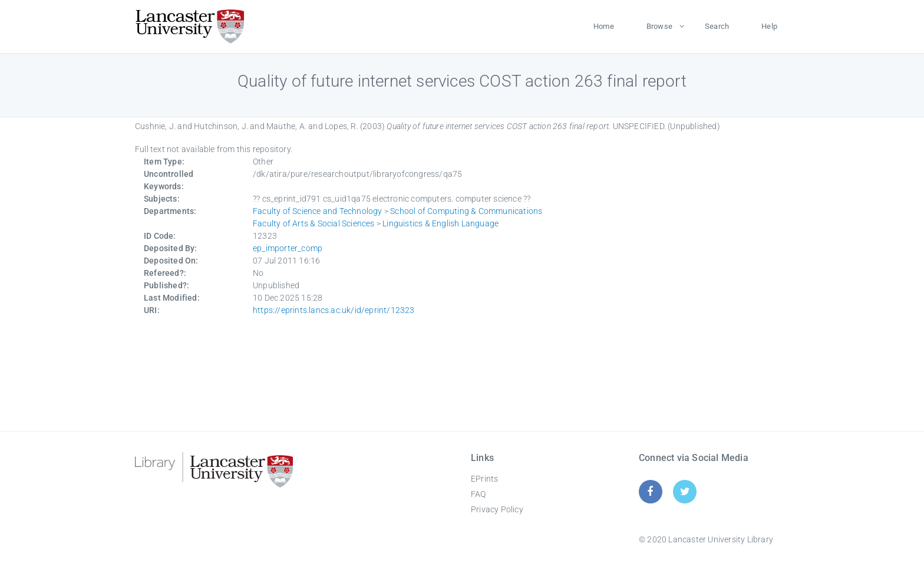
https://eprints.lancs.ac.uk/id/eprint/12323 (334, 310)
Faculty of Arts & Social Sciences (314, 223)
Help (769, 26)
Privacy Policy (497, 509)
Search (717, 26)
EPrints (484, 479)
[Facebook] (650, 491)
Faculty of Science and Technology (318, 211)
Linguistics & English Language (440, 223)
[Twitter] (685, 491)
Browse (659, 26)
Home (604, 26)
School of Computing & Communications (466, 211)
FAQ (478, 494)
